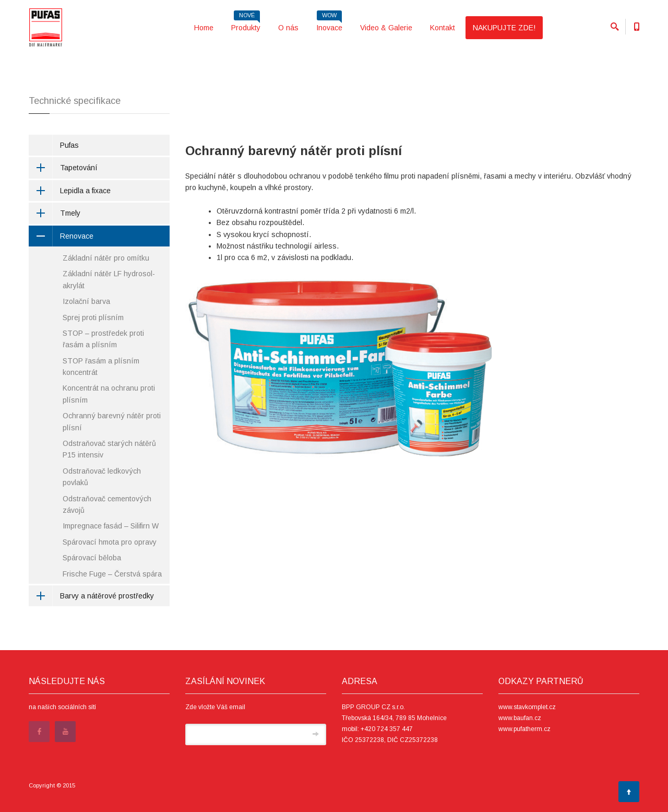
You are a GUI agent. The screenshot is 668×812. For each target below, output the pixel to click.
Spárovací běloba (92, 558)
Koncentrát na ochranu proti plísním (109, 394)
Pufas (69, 145)
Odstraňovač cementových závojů (107, 504)
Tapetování (63, 168)
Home (204, 28)
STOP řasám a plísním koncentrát (101, 367)
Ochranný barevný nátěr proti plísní (112, 421)
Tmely (55, 213)
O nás (288, 28)
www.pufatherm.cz (524, 729)
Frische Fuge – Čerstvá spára (112, 574)
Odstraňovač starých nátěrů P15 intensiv (109, 449)
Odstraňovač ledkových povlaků (102, 477)
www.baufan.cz (520, 718)
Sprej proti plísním (93, 317)
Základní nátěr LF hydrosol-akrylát (109, 279)
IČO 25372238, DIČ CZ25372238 (390, 740)
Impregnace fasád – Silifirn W (111, 526)
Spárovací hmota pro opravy (110, 542)
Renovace (61, 236)
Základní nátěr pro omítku (106, 258)
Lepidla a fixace (70, 191)
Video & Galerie (386, 28)
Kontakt (443, 28)
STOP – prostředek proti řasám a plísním (103, 339)
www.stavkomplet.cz (527, 707)
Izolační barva (86, 301)
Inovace (329, 24)
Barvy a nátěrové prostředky (91, 596)
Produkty (246, 24)
